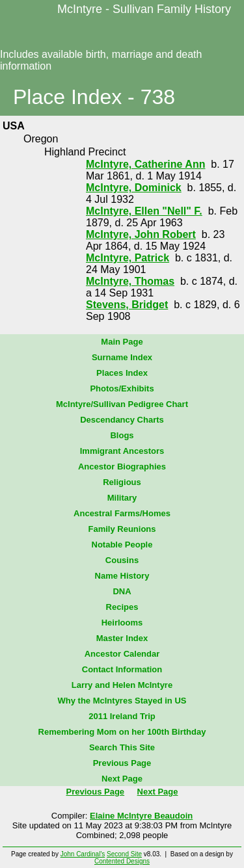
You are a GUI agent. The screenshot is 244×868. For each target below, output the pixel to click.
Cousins (122, 560)
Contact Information (122, 669)
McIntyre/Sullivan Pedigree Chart (122, 404)
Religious (122, 482)
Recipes (122, 607)
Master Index (122, 638)
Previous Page (122, 763)
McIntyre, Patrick (128, 258)
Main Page (122, 342)
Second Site (124, 854)
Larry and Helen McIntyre (122, 685)
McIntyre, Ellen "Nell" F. (144, 211)
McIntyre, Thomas (130, 281)
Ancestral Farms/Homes (122, 513)
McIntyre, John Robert (141, 234)
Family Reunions (122, 529)
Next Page (122, 779)
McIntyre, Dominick (134, 188)
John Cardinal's (83, 854)
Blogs (122, 435)
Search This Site (122, 747)
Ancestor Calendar (122, 654)
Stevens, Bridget (127, 305)
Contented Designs (122, 861)
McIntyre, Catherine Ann (145, 164)
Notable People (122, 545)
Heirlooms (122, 623)
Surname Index (122, 357)
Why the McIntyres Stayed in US (122, 701)
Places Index (122, 373)
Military (122, 498)
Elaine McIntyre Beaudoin (141, 816)
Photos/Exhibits (122, 388)
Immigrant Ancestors (122, 451)
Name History (122, 576)
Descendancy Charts (122, 420)
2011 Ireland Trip (122, 716)
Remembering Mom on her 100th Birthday (122, 732)
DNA (122, 591)
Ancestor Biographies (122, 467)
